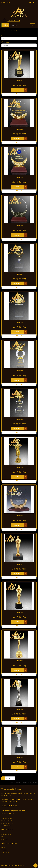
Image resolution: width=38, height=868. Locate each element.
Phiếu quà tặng (6, 834)
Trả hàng (4, 850)
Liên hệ (3, 847)
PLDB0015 (19, 758)
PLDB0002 (19, 129)
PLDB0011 (19, 564)
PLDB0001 (19, 81)
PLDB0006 (19, 323)
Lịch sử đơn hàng (7, 821)
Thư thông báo (6, 826)
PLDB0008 (19, 419)
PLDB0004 (19, 226)
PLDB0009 (19, 468)
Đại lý (3, 837)
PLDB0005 (19, 274)
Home (6, 31)
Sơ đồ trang (5, 852)
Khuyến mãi (5, 839)
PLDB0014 (19, 709)
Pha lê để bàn (15, 31)
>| (13, 778)
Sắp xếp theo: (5, 42)
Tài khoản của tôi (7, 818)
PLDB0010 (19, 516)
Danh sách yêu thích (8, 823)
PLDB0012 (19, 613)
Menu (5, 25)
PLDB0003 (19, 177)
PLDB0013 (19, 661)
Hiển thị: (4, 35)
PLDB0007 (19, 371)
